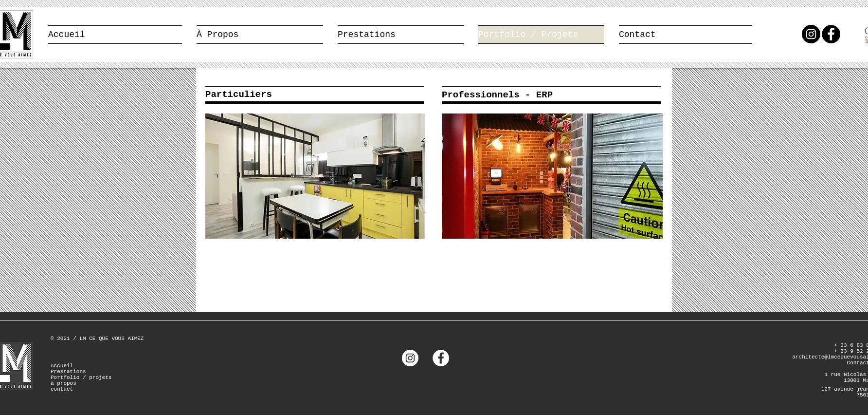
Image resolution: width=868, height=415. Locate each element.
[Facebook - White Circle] (441, 358)
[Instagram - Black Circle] (811, 34)
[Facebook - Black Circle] (831, 34)
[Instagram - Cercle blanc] (410, 358)
